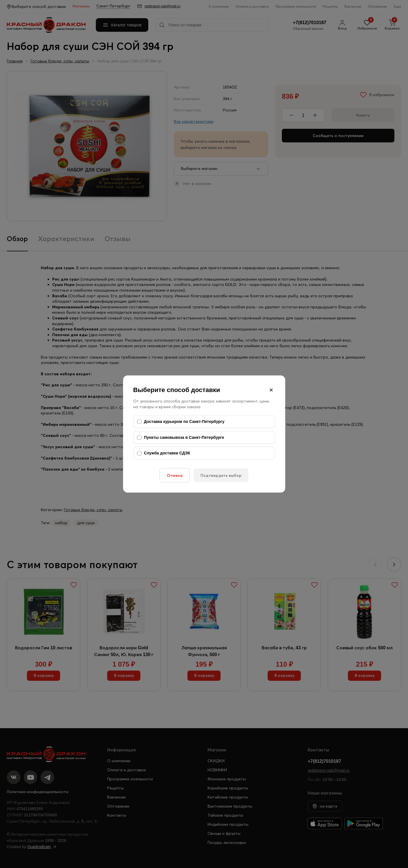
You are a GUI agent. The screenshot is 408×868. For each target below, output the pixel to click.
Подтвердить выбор (221, 475)
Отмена (175, 475)
